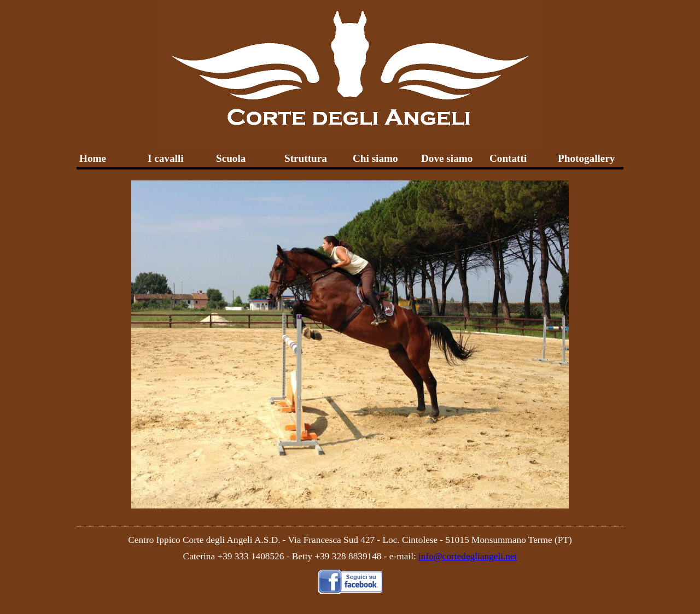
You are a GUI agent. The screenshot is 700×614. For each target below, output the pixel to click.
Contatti (508, 158)
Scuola (231, 158)
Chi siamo (375, 158)
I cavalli (166, 158)
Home (93, 158)
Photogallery (586, 158)
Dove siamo (447, 158)
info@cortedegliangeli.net (468, 556)
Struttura (306, 158)
